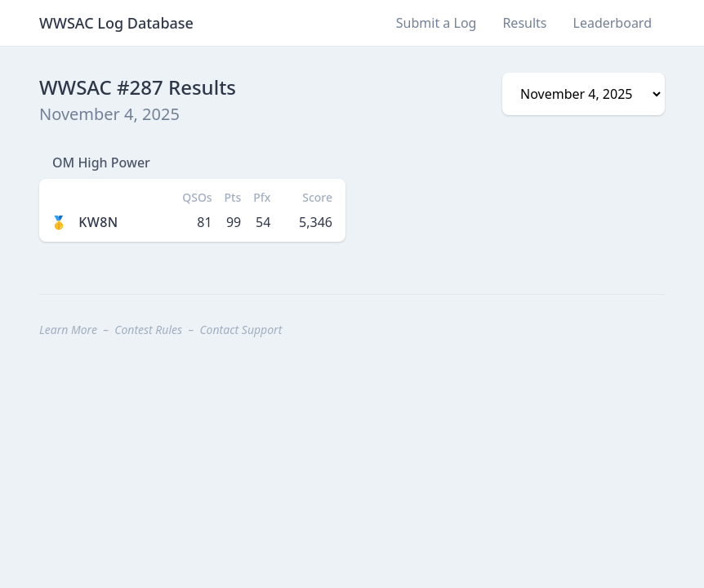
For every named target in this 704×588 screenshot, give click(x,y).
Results (524, 23)
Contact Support (241, 330)
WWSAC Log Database (116, 23)
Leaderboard (613, 23)
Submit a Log (437, 23)
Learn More (68, 330)
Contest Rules (148, 330)
